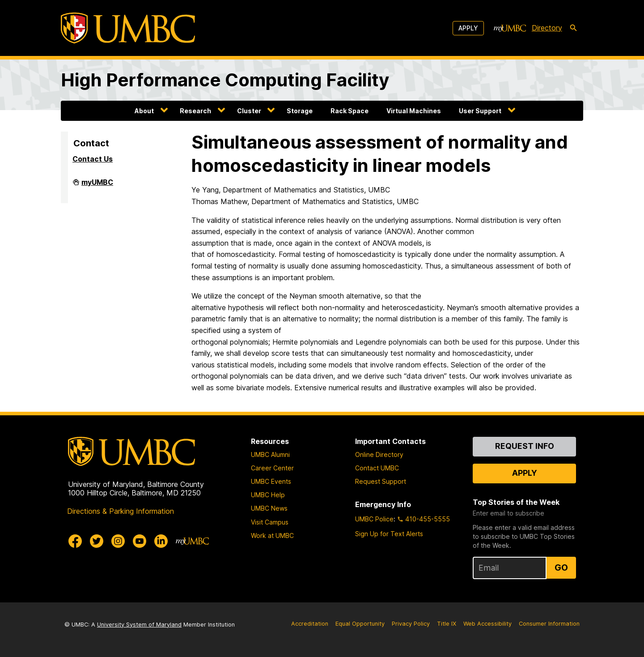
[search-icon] (573, 28)
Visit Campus (270, 522)
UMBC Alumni (270, 454)
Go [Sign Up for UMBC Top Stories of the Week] (561, 567)
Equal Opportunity (360, 624)
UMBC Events (271, 481)
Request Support (381, 481)
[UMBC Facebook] (75, 541)
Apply (468, 28)
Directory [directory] (547, 28)
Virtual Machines (414, 111)
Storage (300, 111)
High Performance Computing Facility (225, 80)
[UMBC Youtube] (140, 541)
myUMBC (97, 186)
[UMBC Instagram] (118, 541)
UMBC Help (268, 495)
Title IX (447, 624)
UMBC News (269, 508)
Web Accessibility (487, 624)
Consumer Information (549, 624)
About (144, 111)
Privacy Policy (411, 624)
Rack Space (350, 111)
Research (195, 111)
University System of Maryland (139, 625)
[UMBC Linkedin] (161, 541)
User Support (480, 111)
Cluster (249, 111)
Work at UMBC (272, 535)
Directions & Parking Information (121, 511)
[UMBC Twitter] (97, 541)
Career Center (272, 468)
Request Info (525, 446)
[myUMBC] (510, 28)
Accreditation (310, 624)
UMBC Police (374, 519)
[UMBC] (128, 28)
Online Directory (379, 454)
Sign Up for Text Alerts (389, 534)
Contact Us (93, 159)
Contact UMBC (377, 468)
